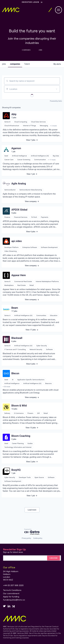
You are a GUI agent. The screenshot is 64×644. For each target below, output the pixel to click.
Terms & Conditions (12, 590)
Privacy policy (26, 538)
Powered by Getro (56, 101)
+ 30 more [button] (6, 387)
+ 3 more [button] (53, 126)
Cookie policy (38, 538)
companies (15, 64)
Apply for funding (11, 597)
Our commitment (11, 593)
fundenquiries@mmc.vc (14, 600)
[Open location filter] (57, 89)
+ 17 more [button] (52, 160)
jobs (4, 64)
